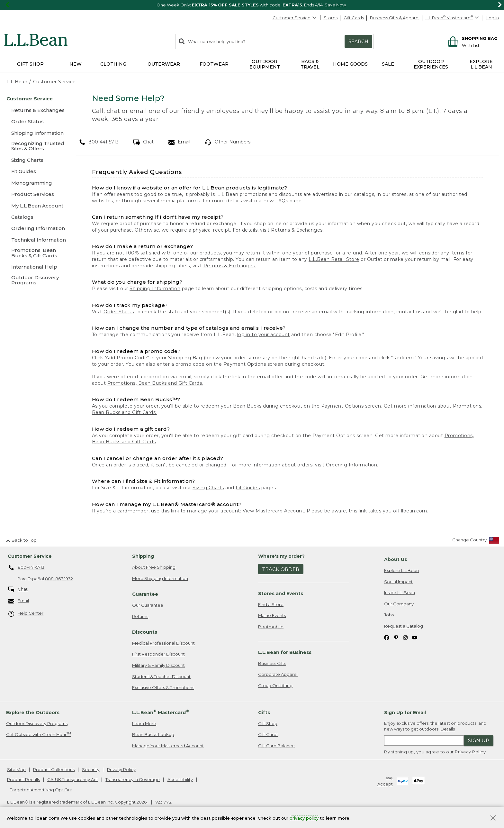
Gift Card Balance (276, 746)
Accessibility (180, 779)
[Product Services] (35, 194)
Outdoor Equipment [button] (265, 64)
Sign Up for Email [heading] (405, 713)
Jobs (389, 615)
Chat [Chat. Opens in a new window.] (144, 142)
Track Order (281, 569)
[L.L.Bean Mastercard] (453, 18)
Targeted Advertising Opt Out (41, 790)
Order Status (119, 312)
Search (358, 41)
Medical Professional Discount (163, 643)
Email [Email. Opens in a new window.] (180, 142)
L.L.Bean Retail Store (334, 259)
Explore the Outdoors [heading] (33, 713)
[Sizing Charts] (35, 160)
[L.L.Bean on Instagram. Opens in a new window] (405, 637)
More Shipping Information (160, 578)
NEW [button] (76, 64)
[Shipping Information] (35, 133)
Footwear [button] (214, 64)
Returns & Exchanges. (297, 230)
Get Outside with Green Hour (39, 734)
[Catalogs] (35, 217)
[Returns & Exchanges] (35, 110)
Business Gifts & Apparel (395, 18)
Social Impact (398, 582)
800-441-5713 (99, 142)
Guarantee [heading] (145, 594)
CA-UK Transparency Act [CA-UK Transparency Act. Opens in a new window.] (73, 779)
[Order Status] (35, 121)
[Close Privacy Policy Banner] (493, 819)
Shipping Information (155, 289)
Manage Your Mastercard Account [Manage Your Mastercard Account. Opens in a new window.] (168, 746)
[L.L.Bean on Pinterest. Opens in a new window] (396, 637)
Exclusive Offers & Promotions (163, 687)
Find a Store (271, 604)
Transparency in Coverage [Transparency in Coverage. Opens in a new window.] (133, 779)
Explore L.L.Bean (401, 570)
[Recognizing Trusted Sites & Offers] (35, 147)
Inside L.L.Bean (400, 593)
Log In (493, 18)
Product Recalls (23, 779)
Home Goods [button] (350, 64)
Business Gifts (272, 663)
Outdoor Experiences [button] (431, 64)
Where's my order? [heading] (281, 556)
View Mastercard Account (274, 511)
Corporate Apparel (278, 674)
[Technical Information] (35, 240)
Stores (331, 18)
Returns (140, 616)
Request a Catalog (404, 626)
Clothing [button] (113, 64)
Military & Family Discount (158, 665)
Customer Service (295, 18)
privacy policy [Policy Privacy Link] (304, 818)
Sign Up (479, 740)
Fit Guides (248, 488)
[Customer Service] (35, 99)
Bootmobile (271, 627)
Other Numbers (228, 142)
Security (91, 769)
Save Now (335, 5)
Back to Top (21, 540)
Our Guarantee (148, 605)
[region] (252, 5)
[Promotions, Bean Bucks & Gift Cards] (35, 253)
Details (448, 729)
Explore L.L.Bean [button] (481, 64)
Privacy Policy (470, 752)
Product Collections (54, 769)
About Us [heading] (396, 559)
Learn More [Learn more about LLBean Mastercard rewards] (144, 723)
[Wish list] (480, 45)
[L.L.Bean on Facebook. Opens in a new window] (387, 637)
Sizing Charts (208, 488)
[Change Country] (476, 541)
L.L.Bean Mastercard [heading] (161, 712)
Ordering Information (351, 465)
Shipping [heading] (143, 556)
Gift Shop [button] (30, 64)
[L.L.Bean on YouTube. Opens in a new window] (415, 637)
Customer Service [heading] (30, 556)
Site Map (16, 769)
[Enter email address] (424, 741)
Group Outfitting (275, 685)
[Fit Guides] (35, 171)
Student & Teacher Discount (161, 676)
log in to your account (264, 335)
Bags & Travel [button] (310, 64)
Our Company (399, 604)
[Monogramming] (35, 183)
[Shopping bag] (472, 38)
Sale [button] (388, 64)
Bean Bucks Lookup (153, 734)
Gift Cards (354, 18)
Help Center (26, 614)
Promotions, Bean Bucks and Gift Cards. (155, 383)
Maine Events (272, 615)
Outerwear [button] (164, 64)
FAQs (282, 201)
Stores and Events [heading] (281, 593)
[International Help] (35, 267)
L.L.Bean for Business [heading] (285, 652)
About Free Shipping (154, 567)
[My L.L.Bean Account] (35, 206)
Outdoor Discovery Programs (37, 723)
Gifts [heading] (264, 713)
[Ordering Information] (35, 228)
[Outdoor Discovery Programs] (35, 281)
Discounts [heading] (145, 632)
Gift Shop (268, 723)
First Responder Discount (158, 654)
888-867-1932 (59, 579)
